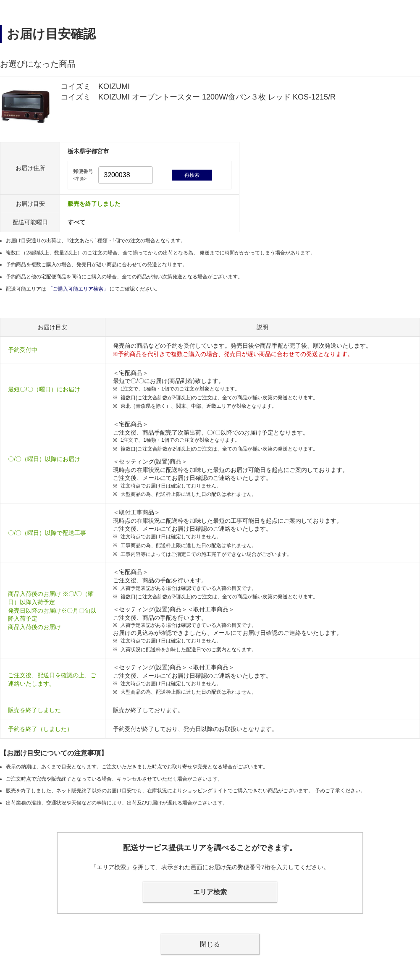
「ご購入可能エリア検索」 (79, 289)
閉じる (210, 944)
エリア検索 (210, 892)
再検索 (192, 175)
